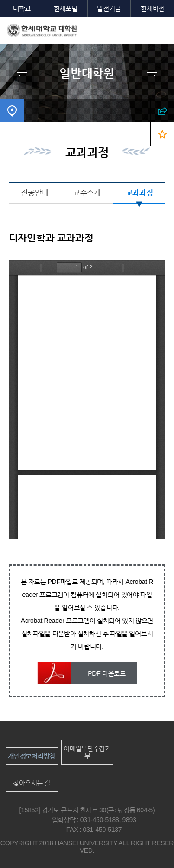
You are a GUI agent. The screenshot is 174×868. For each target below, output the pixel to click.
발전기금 (109, 8)
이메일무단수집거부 (87, 752)
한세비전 (152, 8)
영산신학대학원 (150, 73)
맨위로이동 (150, 844)
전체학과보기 (24, 73)
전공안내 (35, 193)
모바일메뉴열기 (160, 31)
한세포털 (66, 8)
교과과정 (139, 193)
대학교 (22, 8)
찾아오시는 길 (32, 783)
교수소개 (87, 193)
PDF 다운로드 (106, 673)
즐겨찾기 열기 (162, 134)
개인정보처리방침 (32, 756)
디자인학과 (24, 134)
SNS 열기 (162, 111)
